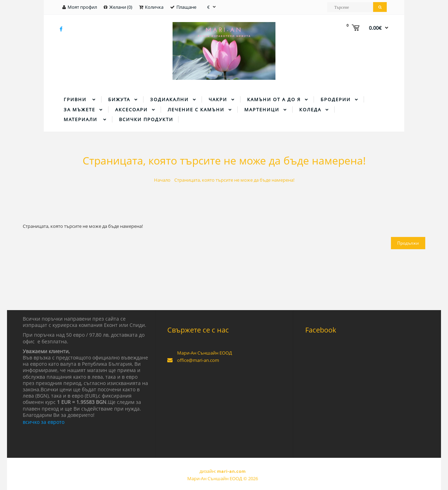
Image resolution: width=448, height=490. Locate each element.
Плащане (186, 7)
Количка (154, 7)
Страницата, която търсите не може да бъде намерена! (234, 180)
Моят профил (82, 7)
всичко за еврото (44, 422)
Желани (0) (121, 7)
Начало (162, 180)
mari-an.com (231, 471)
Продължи (408, 243)
